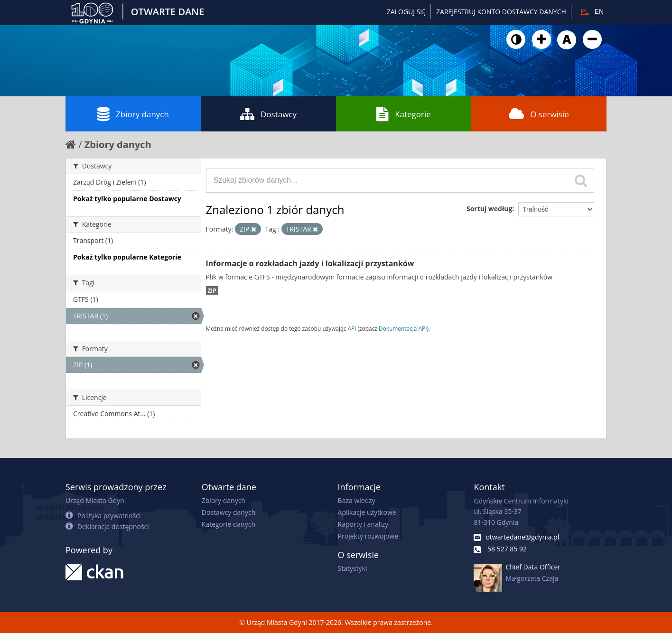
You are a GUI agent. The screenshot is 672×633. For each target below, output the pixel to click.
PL (584, 11)
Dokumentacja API (403, 328)
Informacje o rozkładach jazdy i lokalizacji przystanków (310, 263)
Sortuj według (489, 209)
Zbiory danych (133, 114)
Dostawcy (268, 114)
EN (599, 11)
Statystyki (353, 568)
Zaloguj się (406, 12)
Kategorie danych (229, 524)
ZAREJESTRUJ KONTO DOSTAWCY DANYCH (501, 12)
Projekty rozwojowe (368, 536)
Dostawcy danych (229, 512)
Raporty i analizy (363, 524)
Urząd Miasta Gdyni (96, 500)
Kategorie (404, 114)
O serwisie (539, 114)
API (352, 328)
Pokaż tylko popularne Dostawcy (127, 199)
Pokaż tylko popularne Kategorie (127, 257)
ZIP (212, 290)
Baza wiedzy (357, 500)
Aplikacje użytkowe (367, 512)
